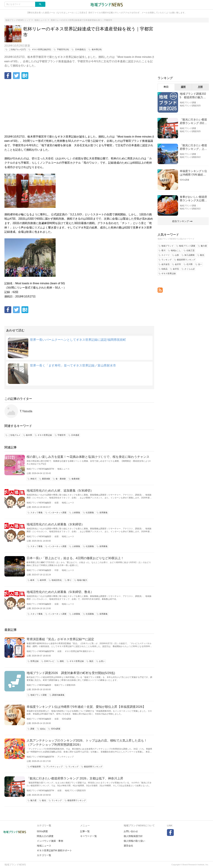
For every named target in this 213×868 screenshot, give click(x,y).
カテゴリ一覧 (44, 855)
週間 (183, 87)
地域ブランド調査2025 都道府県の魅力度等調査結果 (193, 96)
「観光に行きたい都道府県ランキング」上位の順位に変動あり (193, 147)
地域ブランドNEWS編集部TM (40, 469)
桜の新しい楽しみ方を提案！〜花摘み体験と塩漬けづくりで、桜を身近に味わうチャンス (88, 457)
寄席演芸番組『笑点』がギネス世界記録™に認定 (60, 639)
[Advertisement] (79, 107)
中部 (56, 570)
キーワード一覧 (89, 836)
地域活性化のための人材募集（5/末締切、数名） (60, 592)
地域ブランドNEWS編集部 (39, 503)
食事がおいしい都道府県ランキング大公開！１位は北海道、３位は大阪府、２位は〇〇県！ (193, 199)
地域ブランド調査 (188, 103)
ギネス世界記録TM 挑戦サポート (80, 651)
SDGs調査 (67, 719)
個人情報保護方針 (133, 836)
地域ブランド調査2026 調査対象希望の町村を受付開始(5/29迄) (71, 673)
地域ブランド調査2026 (65, 685)
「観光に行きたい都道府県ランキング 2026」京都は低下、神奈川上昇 (75, 778)
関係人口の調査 (45, 836)
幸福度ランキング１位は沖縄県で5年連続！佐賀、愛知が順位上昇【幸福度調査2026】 (86, 707)
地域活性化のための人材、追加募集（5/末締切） (60, 491)
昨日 (166, 87)
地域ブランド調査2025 (75, 791)
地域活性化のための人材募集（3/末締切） (56, 524)
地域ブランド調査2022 (190, 157)
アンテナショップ (65, 757)
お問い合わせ (131, 831)
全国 (56, 503)
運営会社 (128, 846)
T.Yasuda (26, 411)
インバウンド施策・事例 (50, 841)
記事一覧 (85, 831)
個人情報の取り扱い (134, 841)
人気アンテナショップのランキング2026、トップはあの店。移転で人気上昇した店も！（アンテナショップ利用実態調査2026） (87, 743)
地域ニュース (63, 469)
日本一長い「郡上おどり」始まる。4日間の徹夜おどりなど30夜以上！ (75, 558)
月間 (200, 87)
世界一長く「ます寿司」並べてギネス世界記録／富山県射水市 (73, 365)
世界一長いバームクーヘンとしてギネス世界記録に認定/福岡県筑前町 (78, 340)
